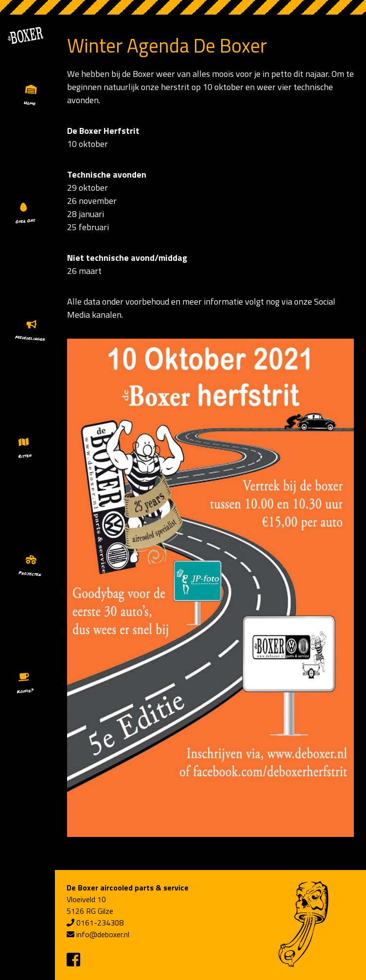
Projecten (30, 573)
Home (30, 103)
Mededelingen (30, 338)
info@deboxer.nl (103, 934)
